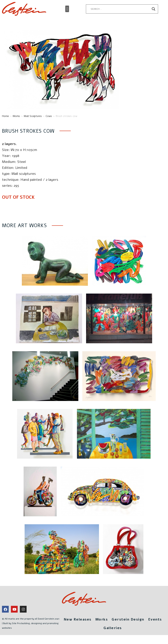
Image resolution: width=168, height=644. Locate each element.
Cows (49, 116)
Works (16, 116)
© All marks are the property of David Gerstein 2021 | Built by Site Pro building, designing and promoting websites (31, 623)
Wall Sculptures (33, 116)
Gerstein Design (128, 619)
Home (5, 116)
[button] (67, 9)
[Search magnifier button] (154, 9)
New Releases (78, 619)
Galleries (113, 628)
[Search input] (120, 9)
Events (155, 619)
